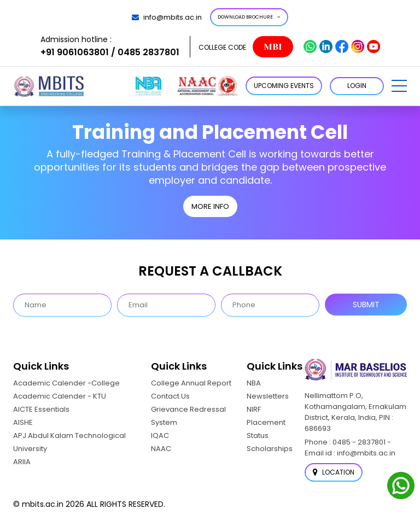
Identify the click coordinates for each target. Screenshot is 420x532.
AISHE (23, 422)
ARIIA (22, 462)
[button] (399, 86)
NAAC (161, 449)
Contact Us (170, 396)
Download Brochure (249, 17)
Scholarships (270, 449)
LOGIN (357, 86)
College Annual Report (191, 383)
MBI (273, 47)
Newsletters (268, 396)
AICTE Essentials (41, 409)
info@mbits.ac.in (167, 17)
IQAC (160, 435)
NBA (254, 383)
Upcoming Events (283, 86)
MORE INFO (210, 206)
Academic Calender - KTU (60, 396)
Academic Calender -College (66, 383)
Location (334, 472)
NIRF (254, 409)
